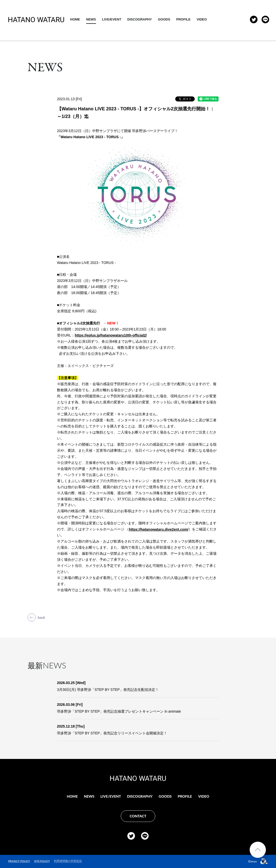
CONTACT (138, 816)
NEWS (124, 19)
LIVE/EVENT (145, 19)
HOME (109, 19)
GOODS (198, 19)
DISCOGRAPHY (173, 19)
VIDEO (235, 19)
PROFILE (217, 19)
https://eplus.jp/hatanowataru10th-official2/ (111, 335)
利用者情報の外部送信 (68, 861)
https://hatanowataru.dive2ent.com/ (159, 529)
